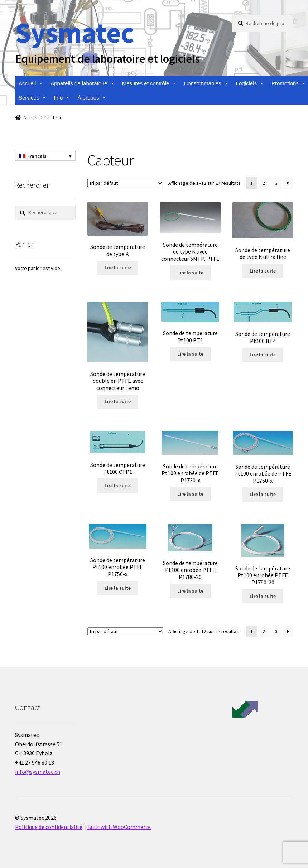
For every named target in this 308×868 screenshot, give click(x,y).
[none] (45, 156)
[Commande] (125, 183)
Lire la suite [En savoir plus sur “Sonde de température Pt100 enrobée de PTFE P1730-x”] (190, 494)
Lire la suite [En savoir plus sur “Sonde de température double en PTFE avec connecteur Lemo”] (118, 401)
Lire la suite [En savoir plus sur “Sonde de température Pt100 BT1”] (190, 354)
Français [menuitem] (37, 156)
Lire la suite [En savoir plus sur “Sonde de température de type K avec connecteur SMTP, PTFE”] (190, 273)
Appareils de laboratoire (83, 83)
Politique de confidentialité (49, 827)
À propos (92, 98)
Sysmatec (74, 32)
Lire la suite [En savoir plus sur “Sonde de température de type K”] (118, 267)
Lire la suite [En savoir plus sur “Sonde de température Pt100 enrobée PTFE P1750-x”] (118, 588)
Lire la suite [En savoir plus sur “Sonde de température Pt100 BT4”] (263, 355)
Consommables (206, 83)
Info (62, 98)
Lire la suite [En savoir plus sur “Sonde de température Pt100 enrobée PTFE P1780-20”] (190, 591)
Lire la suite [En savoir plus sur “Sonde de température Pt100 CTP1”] (118, 486)
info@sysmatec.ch (38, 772)
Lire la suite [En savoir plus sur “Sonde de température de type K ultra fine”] (263, 271)
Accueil (31, 83)
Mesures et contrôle (150, 83)
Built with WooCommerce (119, 827)
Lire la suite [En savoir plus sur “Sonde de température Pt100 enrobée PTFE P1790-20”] (263, 596)
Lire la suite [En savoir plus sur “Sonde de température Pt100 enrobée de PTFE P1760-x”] (263, 494)
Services (33, 98)
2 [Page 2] (264, 183)
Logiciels (250, 83)
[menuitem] (45, 156)
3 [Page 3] (276, 183)
